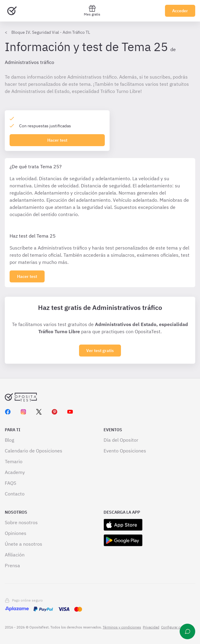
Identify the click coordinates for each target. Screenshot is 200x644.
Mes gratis (92, 11)
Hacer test (57, 140)
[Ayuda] (187, 631)
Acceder (180, 11)
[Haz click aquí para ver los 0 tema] (27, 276)
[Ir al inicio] (12, 11)
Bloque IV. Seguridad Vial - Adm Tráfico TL (51, 32)
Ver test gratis (100, 351)
